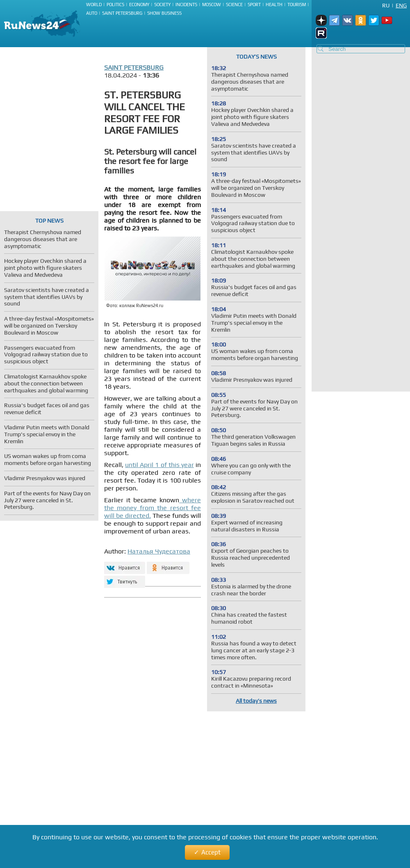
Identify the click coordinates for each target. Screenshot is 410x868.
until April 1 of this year (159, 465)
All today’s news (256, 701)
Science (234, 5)
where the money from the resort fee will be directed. (153, 508)
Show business (164, 13)
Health (274, 5)
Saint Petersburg (122, 13)
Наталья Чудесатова (159, 551)
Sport (254, 5)
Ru (386, 5)
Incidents (186, 5)
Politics (115, 5)
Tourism (297, 5)
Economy (139, 5)
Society (162, 5)
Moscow (212, 5)
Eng (401, 5)
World (94, 5)
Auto (92, 13)
